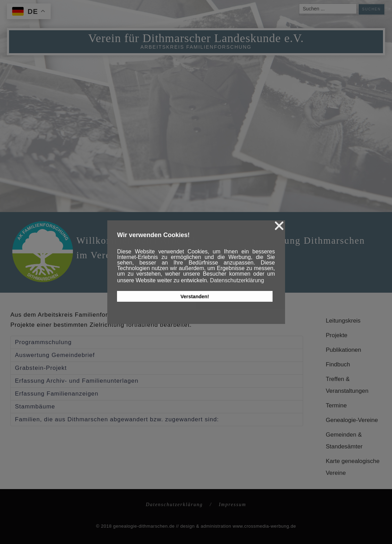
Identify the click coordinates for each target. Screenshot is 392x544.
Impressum (232, 505)
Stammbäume (35, 407)
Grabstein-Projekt (41, 368)
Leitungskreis (343, 321)
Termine (336, 405)
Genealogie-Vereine (352, 420)
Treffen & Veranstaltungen (347, 385)
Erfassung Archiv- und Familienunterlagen (77, 381)
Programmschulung (43, 342)
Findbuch (338, 364)
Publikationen (343, 350)
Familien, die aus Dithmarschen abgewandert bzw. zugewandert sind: (117, 419)
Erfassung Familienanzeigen (57, 394)
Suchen (372, 9)
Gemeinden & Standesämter (344, 441)
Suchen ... (299, 4)
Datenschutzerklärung (174, 505)
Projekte (336, 335)
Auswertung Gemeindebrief (55, 355)
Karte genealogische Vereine (353, 467)
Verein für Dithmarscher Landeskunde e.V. (196, 38)
